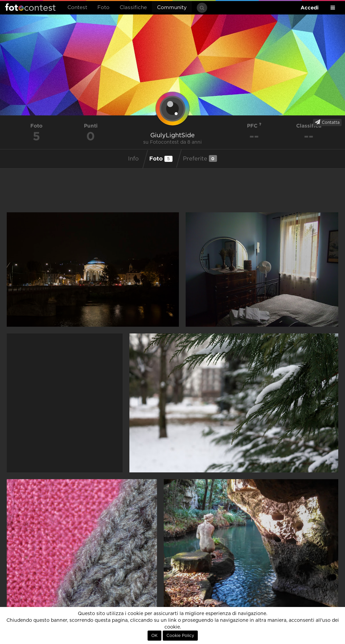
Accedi (310, 8)
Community (172, 8)
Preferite (200, 158)
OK (154, 636)
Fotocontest (30, 7)
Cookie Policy (180, 636)
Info (133, 159)
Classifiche (133, 8)
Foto (103, 8)
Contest (77, 8)
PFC (254, 126)
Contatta (327, 122)
